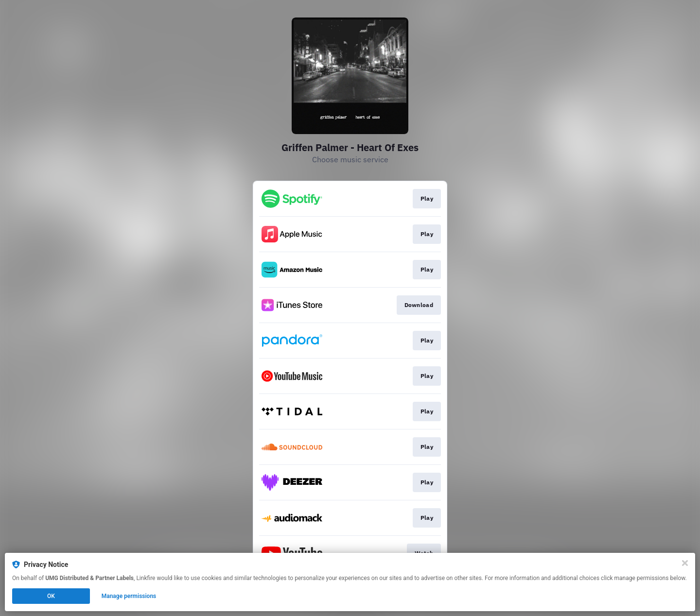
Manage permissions (129, 596)
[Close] (685, 563)
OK (51, 596)
